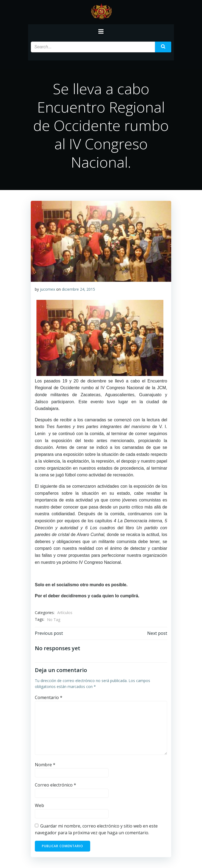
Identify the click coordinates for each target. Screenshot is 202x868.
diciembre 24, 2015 (78, 289)
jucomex (48, 289)
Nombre (45, 765)
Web (39, 805)
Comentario (49, 697)
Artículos (65, 613)
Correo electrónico (55, 785)
